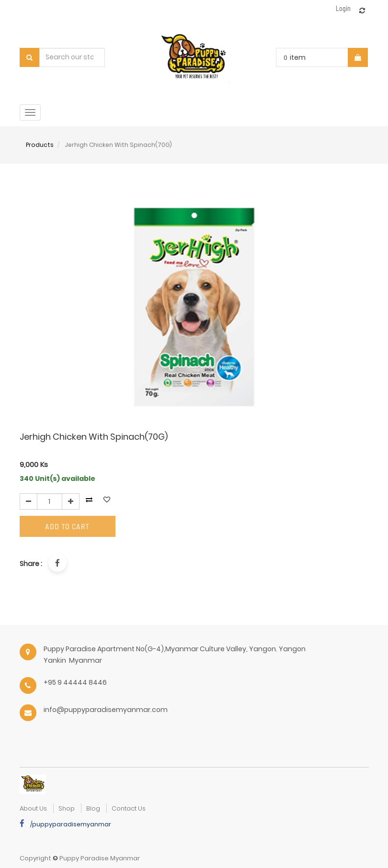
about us (33, 808)
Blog (93, 808)
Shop (67, 808)
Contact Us (129, 808)
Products (40, 145)
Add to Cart (67, 526)
